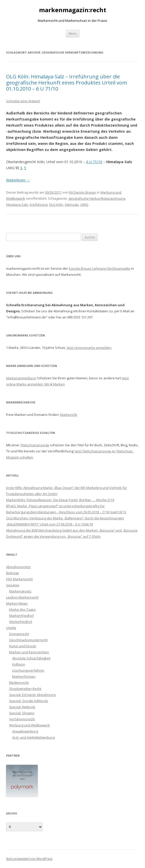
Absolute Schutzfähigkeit (31, 658)
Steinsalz (72, 205)
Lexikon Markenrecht (22, 597)
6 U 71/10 (94, 162)
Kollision (19, 664)
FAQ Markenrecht (19, 579)
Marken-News (17, 603)
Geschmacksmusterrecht (28, 640)
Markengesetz (20, 591)
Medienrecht (19, 683)
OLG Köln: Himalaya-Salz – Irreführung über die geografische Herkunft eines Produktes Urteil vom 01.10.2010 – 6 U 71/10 (67, 83)
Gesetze (13, 585)
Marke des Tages (22, 609)
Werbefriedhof (21, 622)
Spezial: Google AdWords (29, 701)
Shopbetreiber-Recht (25, 689)
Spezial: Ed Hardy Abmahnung (32, 695)
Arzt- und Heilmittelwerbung (33, 737)
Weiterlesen (18, 180)
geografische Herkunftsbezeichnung (97, 198)
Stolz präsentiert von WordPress (29, 859)
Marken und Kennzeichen (29, 652)
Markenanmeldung (21, 378)
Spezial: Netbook (22, 707)
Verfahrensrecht (22, 719)
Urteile (11, 628)
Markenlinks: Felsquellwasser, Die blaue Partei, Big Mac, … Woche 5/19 (60, 500)
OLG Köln (56, 205)
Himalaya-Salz (17, 205)
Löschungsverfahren (28, 670)
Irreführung (39, 205)
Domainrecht (19, 634)
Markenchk (69, 415)
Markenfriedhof (21, 616)
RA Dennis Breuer (83, 192)
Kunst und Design (23, 646)
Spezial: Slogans (22, 713)
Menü (73, 33)
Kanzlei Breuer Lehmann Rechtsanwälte (99, 268)
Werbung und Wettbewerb (30, 725)
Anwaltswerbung (25, 731)
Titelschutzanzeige (35, 445)
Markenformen (24, 676)
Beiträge (13, 573)
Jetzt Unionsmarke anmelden (89, 348)
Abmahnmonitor (19, 567)
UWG (84, 205)
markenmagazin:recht (73, 10)
